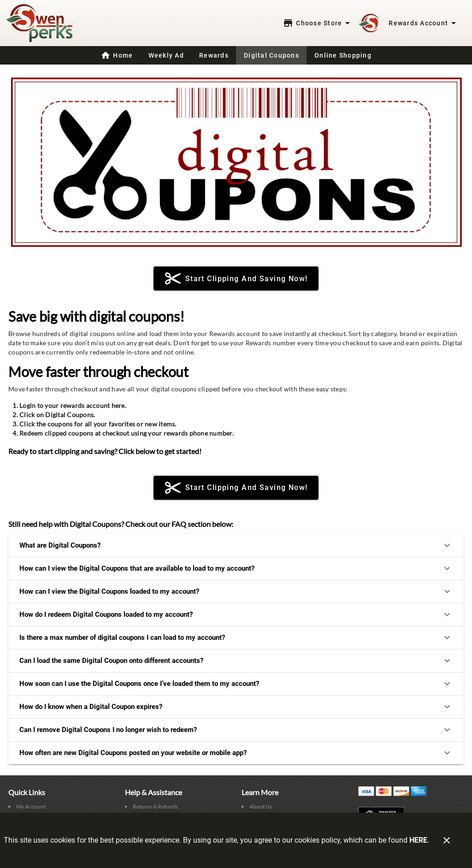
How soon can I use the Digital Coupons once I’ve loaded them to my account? (236, 684)
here (118, 405)
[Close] (447, 840)
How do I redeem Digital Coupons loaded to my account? (236, 614)
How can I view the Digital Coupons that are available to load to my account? (236, 568)
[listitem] (27, 807)
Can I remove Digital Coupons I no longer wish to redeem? (236, 730)
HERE (418, 840)
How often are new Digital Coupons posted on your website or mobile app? (236, 753)
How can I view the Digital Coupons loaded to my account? (236, 591)
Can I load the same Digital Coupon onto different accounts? (236, 661)
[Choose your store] (318, 23)
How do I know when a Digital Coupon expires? (236, 707)
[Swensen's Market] (42, 23)
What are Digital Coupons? (236, 545)
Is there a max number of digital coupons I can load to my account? (236, 638)
